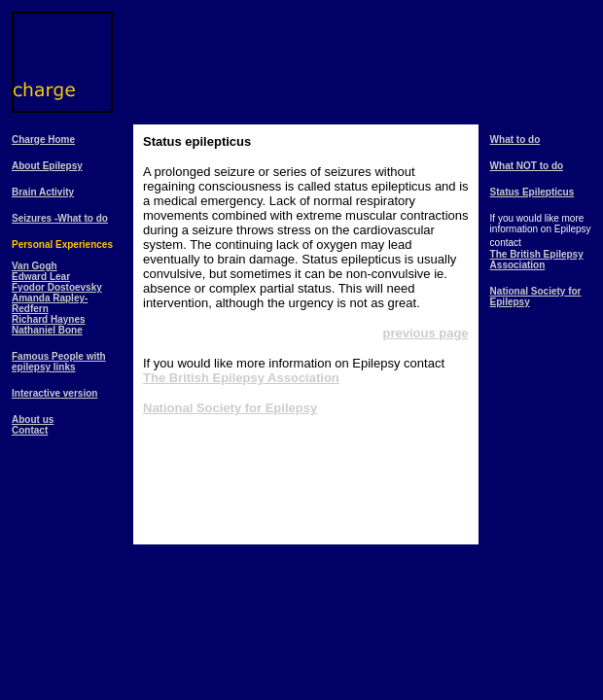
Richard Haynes (49, 319)
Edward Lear (41, 277)
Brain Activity (43, 192)
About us (33, 420)
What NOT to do (527, 166)
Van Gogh (35, 266)
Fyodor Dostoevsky (57, 287)
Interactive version (54, 393)
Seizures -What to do (60, 218)
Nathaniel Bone (47, 330)
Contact (30, 430)
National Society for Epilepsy (230, 408)
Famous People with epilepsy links (59, 362)
